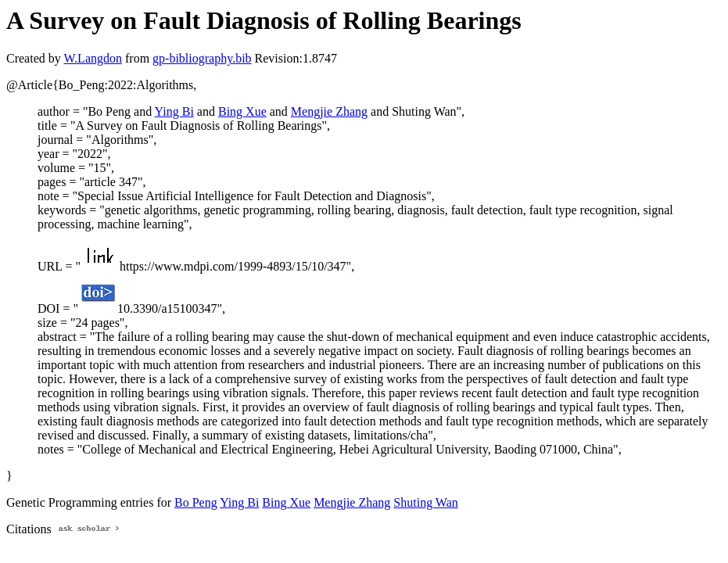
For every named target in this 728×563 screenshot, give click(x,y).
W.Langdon (93, 58)
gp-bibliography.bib (202, 58)
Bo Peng (196, 502)
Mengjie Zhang (329, 111)
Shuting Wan (425, 502)
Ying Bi (174, 111)
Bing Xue (242, 111)
